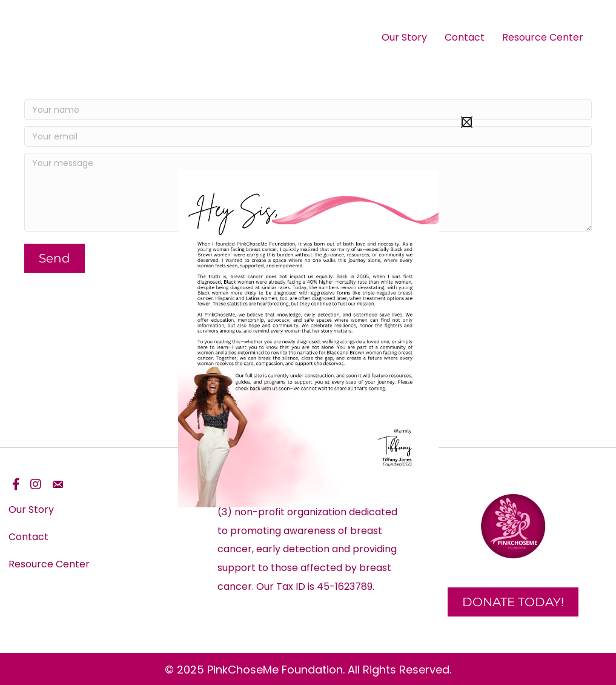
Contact (465, 37)
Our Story (404, 37)
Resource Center (543, 37)
